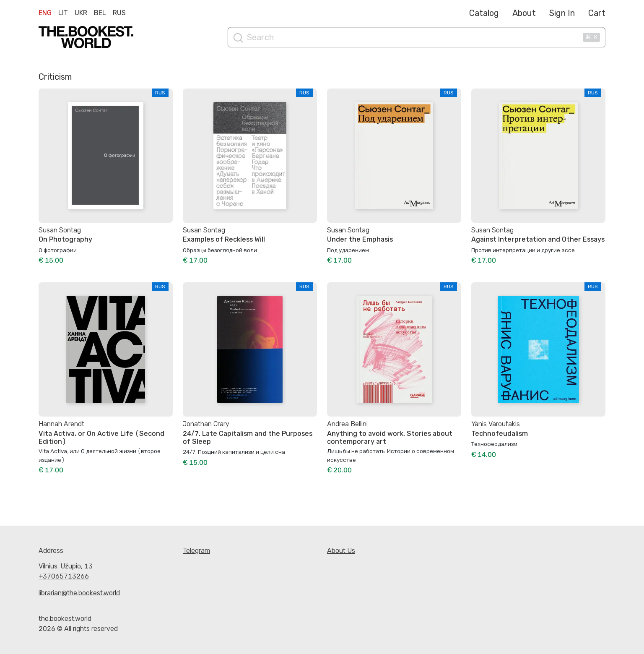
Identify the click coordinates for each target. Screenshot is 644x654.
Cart (597, 13)
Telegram (196, 551)
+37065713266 (64, 576)
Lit (63, 13)
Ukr (81, 13)
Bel (100, 13)
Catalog (484, 13)
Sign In (562, 13)
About (524, 13)
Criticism (55, 77)
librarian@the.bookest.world (79, 593)
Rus (119, 13)
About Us (341, 551)
